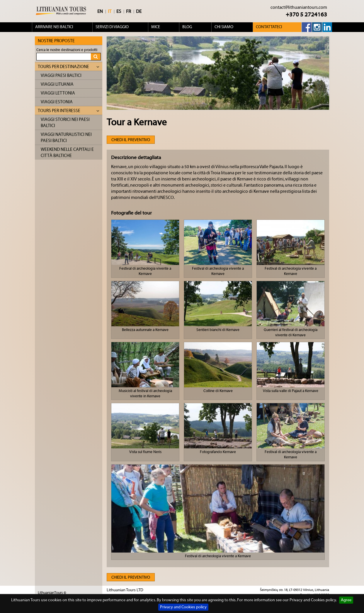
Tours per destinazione (69, 67)
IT (110, 11)
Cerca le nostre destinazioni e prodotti (67, 50)
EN (100, 11)
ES (119, 11)
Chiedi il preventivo (131, 140)
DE (139, 11)
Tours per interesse (69, 111)
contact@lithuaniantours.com (299, 7)
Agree (346, 600)
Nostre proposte (56, 41)
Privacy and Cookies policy (183, 607)
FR (129, 11)
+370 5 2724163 (306, 15)
